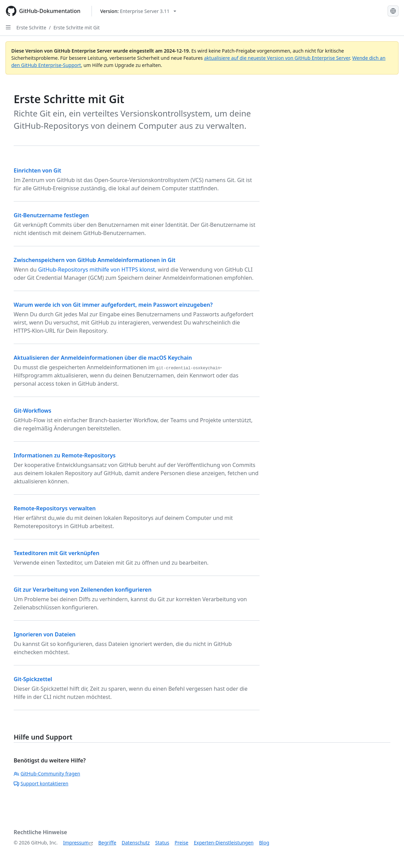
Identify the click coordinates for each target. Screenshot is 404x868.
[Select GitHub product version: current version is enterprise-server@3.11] (138, 11)
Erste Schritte (31, 27)
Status (162, 843)
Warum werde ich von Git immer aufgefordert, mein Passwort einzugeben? (113, 305)
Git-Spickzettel (33, 679)
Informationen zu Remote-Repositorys (65, 455)
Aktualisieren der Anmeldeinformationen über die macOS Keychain (103, 358)
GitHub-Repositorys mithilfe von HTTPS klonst (96, 270)
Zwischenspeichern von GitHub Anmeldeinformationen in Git (95, 260)
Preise (181, 843)
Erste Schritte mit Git (77, 27)
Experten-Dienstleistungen (224, 843)
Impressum (76, 843)
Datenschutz (136, 843)
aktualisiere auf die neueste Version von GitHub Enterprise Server (277, 58)
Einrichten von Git (37, 170)
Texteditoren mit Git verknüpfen (57, 553)
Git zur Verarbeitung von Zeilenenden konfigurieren (83, 590)
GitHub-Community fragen (47, 774)
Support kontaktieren (41, 783)
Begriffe (107, 843)
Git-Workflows (32, 411)
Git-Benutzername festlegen (51, 215)
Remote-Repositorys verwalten (55, 508)
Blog (264, 843)
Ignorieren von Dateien (45, 634)
